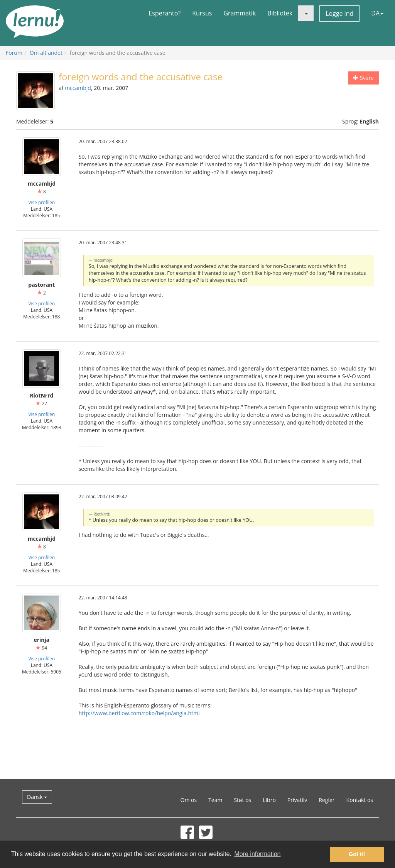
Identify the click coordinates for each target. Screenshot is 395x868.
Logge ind (339, 14)
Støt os (242, 800)
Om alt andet (46, 53)
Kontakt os (360, 800)
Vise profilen (41, 202)
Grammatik (240, 13)
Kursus (202, 13)
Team (215, 800)
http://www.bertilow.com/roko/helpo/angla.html (139, 713)
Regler (327, 800)
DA (377, 13)
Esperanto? (165, 13)
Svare (363, 78)
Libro (269, 800)
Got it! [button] (357, 854)
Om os (189, 800)
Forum (14, 53)
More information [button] (257, 854)
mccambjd (78, 88)
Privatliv (297, 800)
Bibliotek (280, 13)
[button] (306, 13)
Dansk (37, 797)
